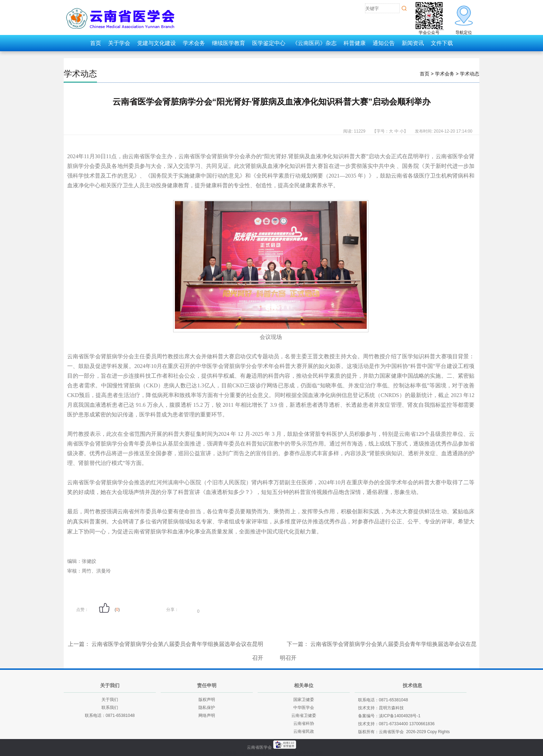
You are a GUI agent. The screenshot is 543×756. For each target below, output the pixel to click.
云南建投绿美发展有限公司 (266, 753)
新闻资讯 (413, 43)
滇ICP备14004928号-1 (400, 716)
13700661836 (422, 724)
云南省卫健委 (304, 715)
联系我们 (110, 708)
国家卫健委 (304, 700)
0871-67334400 (393, 724)
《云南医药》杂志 (314, 43)
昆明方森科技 (391, 708)
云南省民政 (304, 731)
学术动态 (80, 74)
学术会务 (194, 43)
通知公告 (384, 43)
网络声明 (207, 715)
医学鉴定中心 (269, 43)
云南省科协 (304, 723)
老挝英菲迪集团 (309, 753)
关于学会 (119, 43)
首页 (96, 43)
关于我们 (110, 700)
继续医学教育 (229, 43)
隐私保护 (207, 708)
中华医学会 (304, 708)
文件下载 (442, 43)
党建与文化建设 (157, 43)
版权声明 (207, 700)
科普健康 (355, 43)
